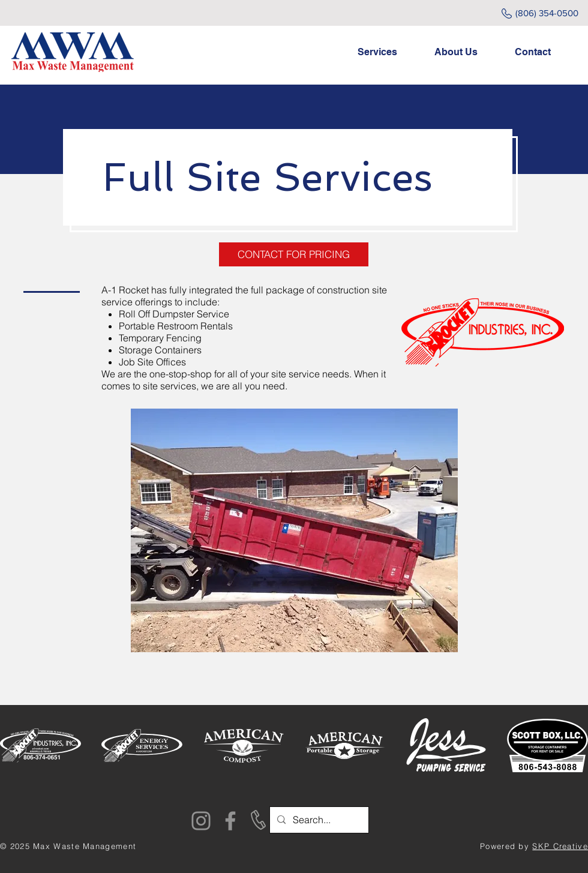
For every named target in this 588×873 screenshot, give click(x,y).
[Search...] (318, 820)
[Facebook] (230, 821)
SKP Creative (560, 846)
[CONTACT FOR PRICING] (294, 254)
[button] (387, 52)
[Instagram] (201, 821)
